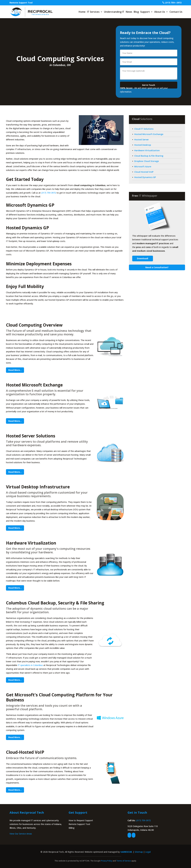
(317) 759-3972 (49, 193)
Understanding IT (114, 12)
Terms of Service (124, 861)
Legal (148, 852)
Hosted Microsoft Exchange (149, 134)
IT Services (93, 12)
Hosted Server (142, 140)
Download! (143, 258)
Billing (72, 828)
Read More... (15, 370)
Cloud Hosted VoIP (144, 172)
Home (82, 12)
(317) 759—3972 (173, 3)
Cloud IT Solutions (144, 129)
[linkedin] (134, 835)
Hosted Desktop (143, 145)
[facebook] (129, 835)
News (129, 12)
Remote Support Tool (21, 3)
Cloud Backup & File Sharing (149, 156)
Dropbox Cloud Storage (147, 161)
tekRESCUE (126, 852)
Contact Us (176, 12)
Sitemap (139, 852)
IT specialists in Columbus (30, 665)
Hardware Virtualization (147, 150)
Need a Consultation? (157, 267)
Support (145, 12)
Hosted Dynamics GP (145, 177)
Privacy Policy (107, 861)
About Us (160, 12)
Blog (136, 12)
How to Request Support (81, 820)
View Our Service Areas (21, 834)
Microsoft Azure (143, 166)
